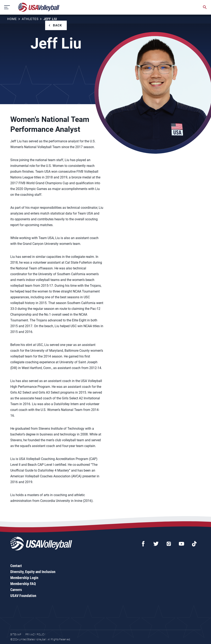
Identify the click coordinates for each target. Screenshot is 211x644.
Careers (16, 590)
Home (12, 19)
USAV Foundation (23, 596)
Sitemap (16, 634)
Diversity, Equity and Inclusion (33, 572)
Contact (16, 566)
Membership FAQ (23, 584)
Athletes (30, 19)
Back (57, 25)
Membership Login (24, 578)
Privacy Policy (35, 634)
